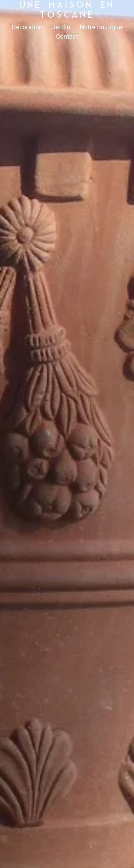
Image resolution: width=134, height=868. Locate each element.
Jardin (61, 27)
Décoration (27, 27)
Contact (67, 37)
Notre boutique (101, 27)
